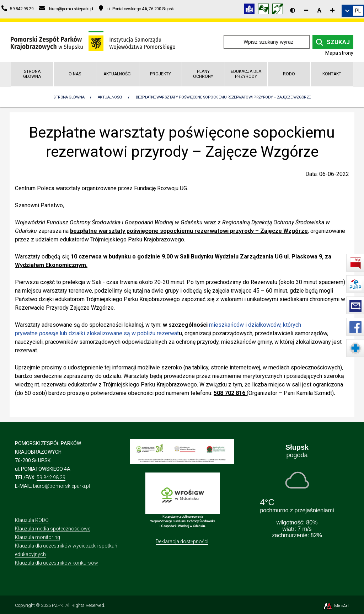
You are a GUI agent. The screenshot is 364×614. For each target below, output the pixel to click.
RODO (289, 74)
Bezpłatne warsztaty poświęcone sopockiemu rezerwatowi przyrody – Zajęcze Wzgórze (223, 97)
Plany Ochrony (203, 74)
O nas (75, 74)
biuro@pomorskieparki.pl (61, 486)
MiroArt (336, 606)
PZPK (58, 605)
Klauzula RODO (32, 520)
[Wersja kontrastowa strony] (293, 10)
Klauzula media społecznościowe (53, 529)
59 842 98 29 (51, 477)
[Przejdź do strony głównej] (93, 41)
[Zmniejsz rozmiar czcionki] (306, 10)
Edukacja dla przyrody (246, 74)
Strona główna (32, 74)
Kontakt (332, 74)
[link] (353, 11)
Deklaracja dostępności (182, 541)
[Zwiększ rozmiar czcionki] (332, 10)
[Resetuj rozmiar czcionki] (319, 10)
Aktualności (117, 74)
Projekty (160, 74)
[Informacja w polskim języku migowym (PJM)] (279, 10)
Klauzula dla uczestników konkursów (57, 563)
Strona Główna (69, 97)
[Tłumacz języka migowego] (265, 10)
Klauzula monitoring (38, 537)
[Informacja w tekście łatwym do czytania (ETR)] (251, 10)
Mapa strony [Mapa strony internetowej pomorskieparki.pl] (339, 53)
